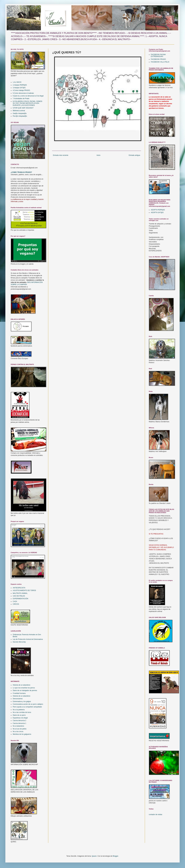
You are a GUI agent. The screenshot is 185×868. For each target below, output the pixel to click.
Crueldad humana (19, 693)
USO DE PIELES (19, 596)
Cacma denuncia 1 (19, 723)
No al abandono (18, 726)
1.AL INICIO (17, 82)
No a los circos (18, 732)
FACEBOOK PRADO (158, 59)
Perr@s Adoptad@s (20, 116)
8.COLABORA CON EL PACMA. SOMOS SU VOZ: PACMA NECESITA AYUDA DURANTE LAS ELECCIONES (27, 103)
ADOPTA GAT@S (157, 213)
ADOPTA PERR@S (158, 210)
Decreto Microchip (19, 642)
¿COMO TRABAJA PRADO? (21, 172)
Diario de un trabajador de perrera (25, 690)
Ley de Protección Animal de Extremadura (28, 639)
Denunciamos (18, 699)
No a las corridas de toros (22, 712)
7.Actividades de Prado (21, 99)
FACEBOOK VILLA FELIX (160, 62)
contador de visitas (156, 815)
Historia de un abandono (22, 685)
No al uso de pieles (20, 729)
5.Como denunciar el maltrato (23, 93)
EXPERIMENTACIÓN (20, 599)
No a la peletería (19, 710)
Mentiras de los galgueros (22, 734)
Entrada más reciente (61, 155)
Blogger (115, 856)
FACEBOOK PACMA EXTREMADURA (158, 56)
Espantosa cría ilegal (20, 718)
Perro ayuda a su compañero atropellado (27, 707)
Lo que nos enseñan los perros (24, 688)
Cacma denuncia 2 (19, 721)
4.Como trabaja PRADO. (22, 90)
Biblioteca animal (19, 111)
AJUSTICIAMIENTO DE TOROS (24, 590)
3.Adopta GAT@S (19, 88)
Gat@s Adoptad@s (20, 113)
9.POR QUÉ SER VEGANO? (23, 108)
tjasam (94, 856)
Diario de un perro (19, 715)
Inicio (99, 155)
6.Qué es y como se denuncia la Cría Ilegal (28, 96)
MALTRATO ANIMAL (20, 593)
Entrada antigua (134, 155)
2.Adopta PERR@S (20, 85)
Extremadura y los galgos (22, 701)
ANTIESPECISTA (19, 588)
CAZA (15, 601)
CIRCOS (16, 604)
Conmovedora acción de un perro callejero (28, 704)
